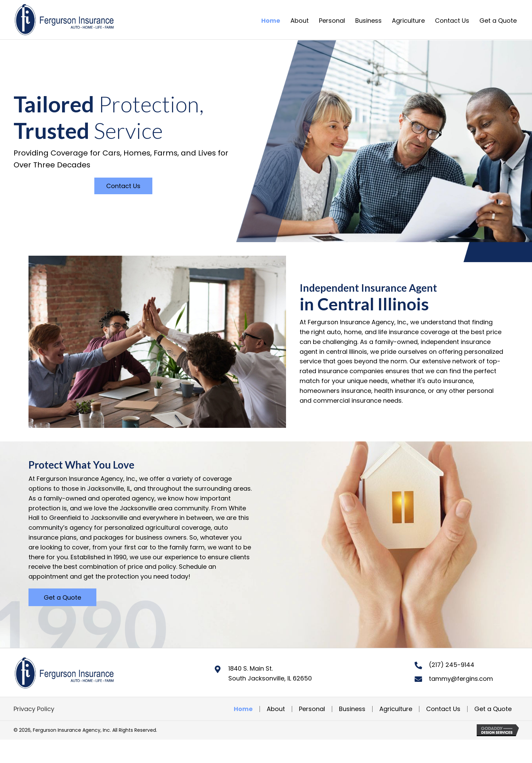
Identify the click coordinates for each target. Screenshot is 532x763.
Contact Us (443, 709)
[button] (123, 186)
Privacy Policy (34, 709)
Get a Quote (493, 709)
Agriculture (396, 709)
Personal (312, 709)
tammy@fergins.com (461, 679)
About (276, 709)
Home (243, 709)
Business (352, 709)
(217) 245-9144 (452, 665)
